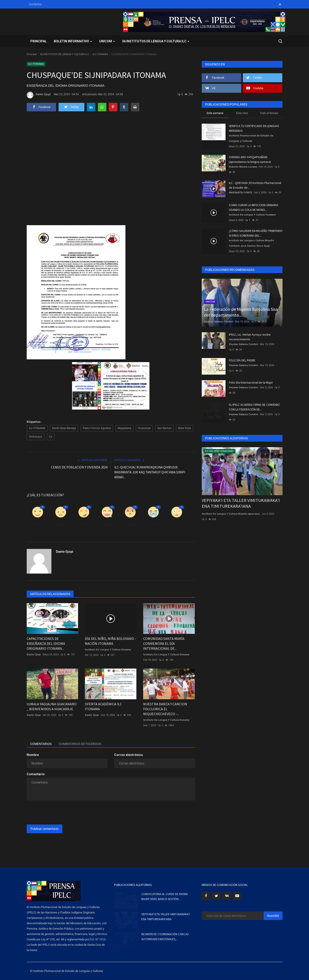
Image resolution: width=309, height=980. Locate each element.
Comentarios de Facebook (80, 744)
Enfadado (130, 524)
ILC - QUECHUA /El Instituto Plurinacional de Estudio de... (255, 185)
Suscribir (273, 916)
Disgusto (61, 524)
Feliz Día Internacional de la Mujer (251, 382)
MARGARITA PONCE (240, 193)
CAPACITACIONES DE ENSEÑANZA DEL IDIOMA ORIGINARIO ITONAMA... (46, 643)
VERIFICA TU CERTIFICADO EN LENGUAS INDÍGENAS (254, 128)
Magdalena (124, 428)
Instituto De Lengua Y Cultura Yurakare (252, 215)
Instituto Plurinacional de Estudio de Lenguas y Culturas (251, 138)
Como (38, 524)
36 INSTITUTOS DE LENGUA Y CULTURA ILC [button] (156, 41)
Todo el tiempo (269, 113)
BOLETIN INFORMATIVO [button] (73, 41)
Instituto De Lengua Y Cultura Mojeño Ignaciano (231, 514)
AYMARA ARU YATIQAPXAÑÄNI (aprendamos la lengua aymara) (250, 159)
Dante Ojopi (39, 95)
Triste (153, 524)
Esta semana (215, 113)
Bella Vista (185, 428)
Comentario (36, 774)
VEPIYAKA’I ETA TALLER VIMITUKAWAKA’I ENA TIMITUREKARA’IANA (241, 503)
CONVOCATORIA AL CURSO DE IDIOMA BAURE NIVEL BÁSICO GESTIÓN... (165, 897)
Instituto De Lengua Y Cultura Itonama (108, 650)
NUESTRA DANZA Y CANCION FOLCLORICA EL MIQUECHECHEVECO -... (165, 709)
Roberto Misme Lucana (243, 167)
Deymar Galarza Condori (219, 322)
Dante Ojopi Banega (64, 428)
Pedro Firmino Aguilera (97, 428)
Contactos (35, 4)
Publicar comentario (45, 829)
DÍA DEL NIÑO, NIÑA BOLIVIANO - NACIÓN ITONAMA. (110, 641)
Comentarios (41, 744)
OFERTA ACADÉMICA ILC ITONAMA (103, 706)
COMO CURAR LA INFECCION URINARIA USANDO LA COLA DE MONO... (254, 207)
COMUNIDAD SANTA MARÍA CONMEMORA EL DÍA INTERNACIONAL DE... (164, 643)
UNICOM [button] (107, 41)
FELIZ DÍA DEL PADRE (242, 360)
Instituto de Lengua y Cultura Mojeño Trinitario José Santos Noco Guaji (251, 243)
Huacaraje (144, 428)
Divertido (107, 524)
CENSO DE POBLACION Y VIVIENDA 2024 (79, 467)
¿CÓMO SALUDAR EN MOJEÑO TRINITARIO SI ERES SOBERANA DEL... (256, 233)
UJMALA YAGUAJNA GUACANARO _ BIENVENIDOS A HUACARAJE (52, 706)
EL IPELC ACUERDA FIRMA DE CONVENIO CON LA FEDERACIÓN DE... (254, 407)
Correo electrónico (129, 755)
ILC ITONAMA (100, 54)
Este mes (242, 113)
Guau (177, 524)
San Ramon (164, 428)
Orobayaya (36, 437)
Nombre (33, 755)
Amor (84, 524)
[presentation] (61, 812)
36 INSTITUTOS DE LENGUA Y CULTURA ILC (65, 54)
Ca (51, 437)
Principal (38, 41)
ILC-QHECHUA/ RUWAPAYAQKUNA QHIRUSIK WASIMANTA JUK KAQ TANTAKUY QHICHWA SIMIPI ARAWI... (150, 472)
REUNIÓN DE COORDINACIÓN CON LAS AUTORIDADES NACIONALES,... (165, 937)
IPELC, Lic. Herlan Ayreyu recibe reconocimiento (250, 337)
